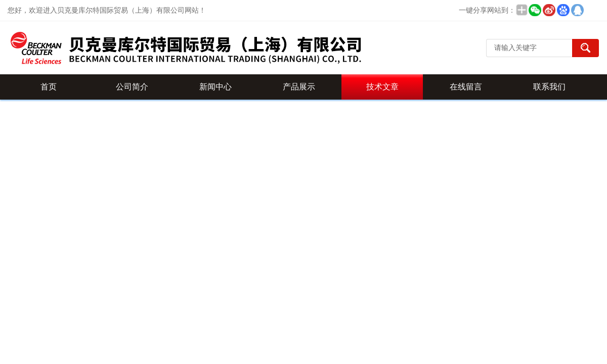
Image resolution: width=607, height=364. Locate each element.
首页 (49, 87)
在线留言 (466, 87)
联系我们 (549, 87)
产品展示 (299, 87)
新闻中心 (215, 87)
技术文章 (382, 87)
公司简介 (132, 87)
